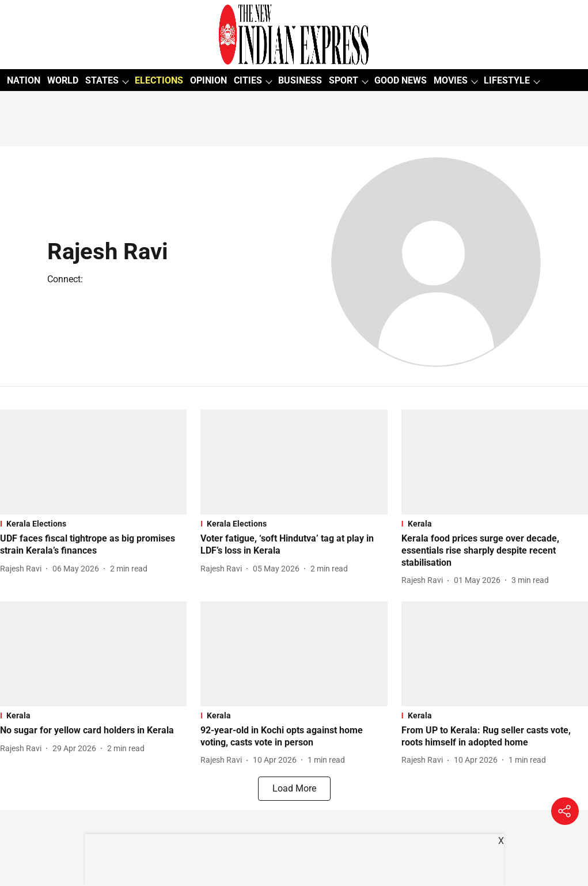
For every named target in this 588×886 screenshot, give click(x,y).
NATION (24, 80)
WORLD (63, 80)
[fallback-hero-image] (93, 462)
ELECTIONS (159, 80)
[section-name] (93, 524)
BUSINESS (300, 80)
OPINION (208, 80)
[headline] (93, 545)
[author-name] (23, 569)
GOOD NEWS (401, 80)
